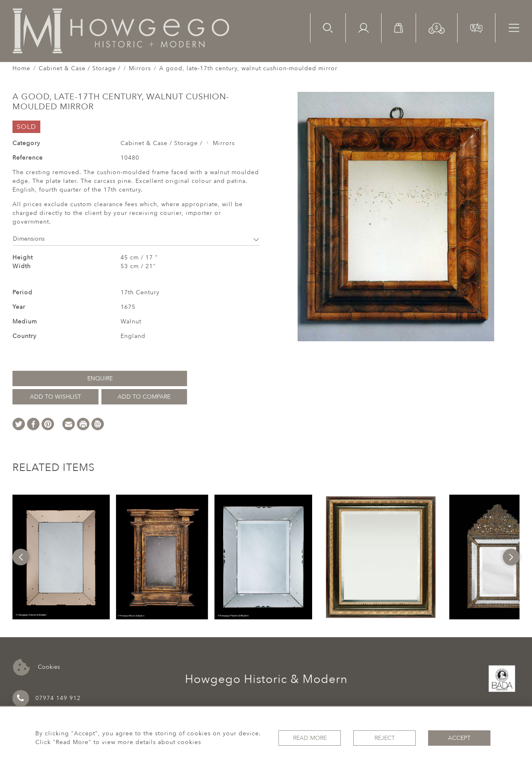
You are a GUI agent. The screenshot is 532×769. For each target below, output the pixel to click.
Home (21, 68)
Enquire (100, 378)
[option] (61, 557)
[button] (437, 28)
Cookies (36, 667)
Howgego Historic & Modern (266, 679)
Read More (310, 738)
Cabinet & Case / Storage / (80, 68)
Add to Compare (144, 397)
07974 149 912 (47, 698)
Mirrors (140, 68)
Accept (459, 738)
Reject (385, 738)
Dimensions (136, 239)
